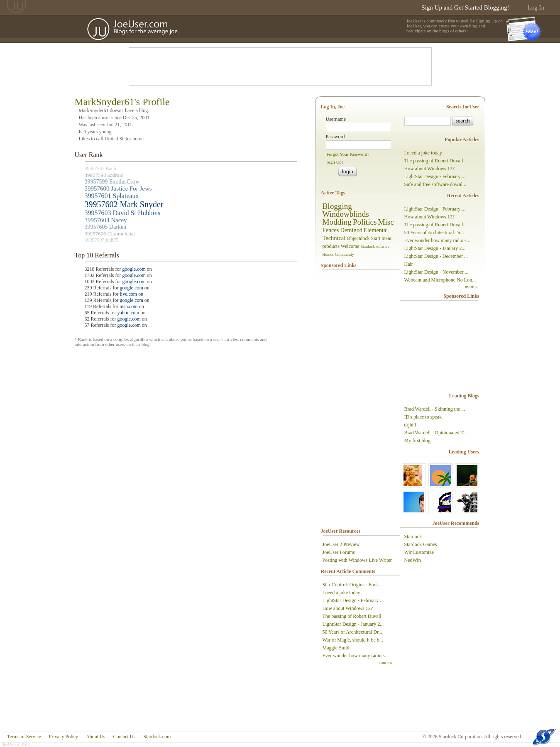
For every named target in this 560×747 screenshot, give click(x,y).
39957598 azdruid (104, 175)
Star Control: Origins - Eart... (352, 585)
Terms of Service (24, 737)
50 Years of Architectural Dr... (352, 632)
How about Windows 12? (348, 608)
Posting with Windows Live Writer (357, 560)
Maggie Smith (337, 648)
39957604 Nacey (106, 220)
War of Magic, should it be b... (353, 640)
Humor (328, 254)
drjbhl (410, 425)
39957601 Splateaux (112, 196)
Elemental (376, 230)
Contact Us (124, 737)
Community (345, 254)
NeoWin (413, 560)
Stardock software (375, 246)
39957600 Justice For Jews (118, 189)
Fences (331, 230)
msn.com (129, 306)
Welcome (350, 246)
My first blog (417, 441)
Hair (409, 264)
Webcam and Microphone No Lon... (440, 280)
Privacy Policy (64, 737)
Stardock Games (421, 544)
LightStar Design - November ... (437, 272)
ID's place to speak (423, 417)
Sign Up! (335, 162)
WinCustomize (419, 552)
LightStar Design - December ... (436, 256)
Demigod (351, 230)
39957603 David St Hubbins (123, 213)
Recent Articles (463, 196)
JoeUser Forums (339, 552)
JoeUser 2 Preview (341, 544)
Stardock (413, 536)
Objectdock (358, 238)
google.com (134, 269)
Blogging (337, 206)
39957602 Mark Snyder (124, 204)
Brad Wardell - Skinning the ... (435, 409)
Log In (536, 7)
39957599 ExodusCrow (112, 182)
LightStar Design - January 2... (353, 624)
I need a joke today (341, 593)
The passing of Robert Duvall (352, 616)
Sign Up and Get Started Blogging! (465, 7)
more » (386, 662)
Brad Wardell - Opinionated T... (436, 433)
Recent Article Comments (348, 571)
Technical (334, 238)
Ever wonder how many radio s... (356, 656)
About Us (95, 737)
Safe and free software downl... (435, 184)
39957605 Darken (106, 227)
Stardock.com (157, 737)
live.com (128, 294)
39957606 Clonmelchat (110, 234)
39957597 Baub (100, 169)
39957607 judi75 (102, 240)
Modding (337, 222)
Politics (365, 222)
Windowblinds (346, 214)
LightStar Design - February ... (353, 600)
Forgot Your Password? (348, 154)
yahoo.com (128, 313)
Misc (386, 222)
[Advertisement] (280, 66)
